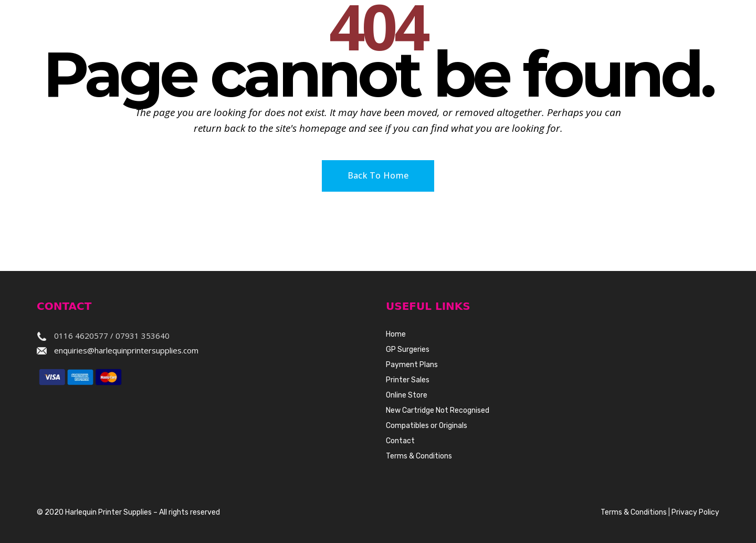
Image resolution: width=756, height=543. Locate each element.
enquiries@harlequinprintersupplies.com (126, 350)
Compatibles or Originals (427, 426)
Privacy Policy (695, 512)
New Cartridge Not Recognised (438, 410)
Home (396, 334)
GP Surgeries (408, 349)
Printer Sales (408, 380)
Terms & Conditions (419, 456)
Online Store (407, 395)
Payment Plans (412, 365)
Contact (400, 441)
